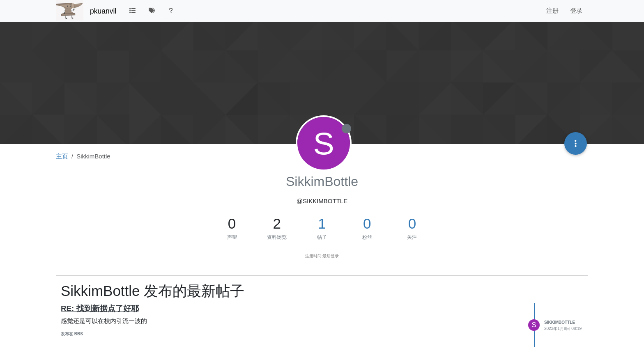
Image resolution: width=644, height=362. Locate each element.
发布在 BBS (72, 334)
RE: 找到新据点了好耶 (100, 308)
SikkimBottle (560, 322)
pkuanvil (103, 11)
